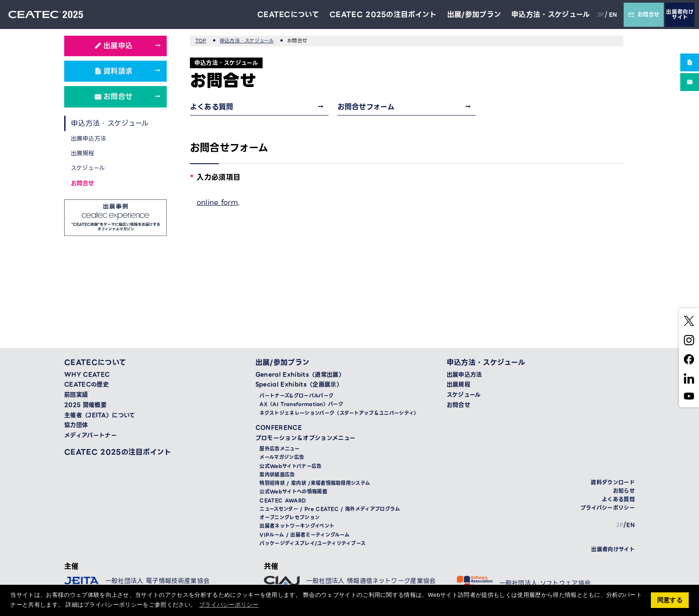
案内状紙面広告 (277, 475)
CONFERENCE (279, 428)
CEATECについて (288, 14)
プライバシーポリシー (608, 508)
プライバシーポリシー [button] (229, 605)
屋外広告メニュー (280, 449)
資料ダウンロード (613, 482)
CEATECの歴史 (86, 384)
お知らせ (624, 491)
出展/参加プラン (474, 14)
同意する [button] (670, 600)
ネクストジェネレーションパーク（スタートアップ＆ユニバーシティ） (339, 413)
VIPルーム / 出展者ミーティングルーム (304, 535)
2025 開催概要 (85, 405)
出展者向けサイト (680, 14)
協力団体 (76, 425)
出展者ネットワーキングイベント (297, 526)
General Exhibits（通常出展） (300, 375)
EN (613, 14)
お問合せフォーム (366, 107)
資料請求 (118, 71)
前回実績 (76, 395)
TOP (201, 41)
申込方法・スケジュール (551, 14)
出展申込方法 (89, 138)
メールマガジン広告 (282, 457)
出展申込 (118, 46)
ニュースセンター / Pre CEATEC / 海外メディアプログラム (330, 509)
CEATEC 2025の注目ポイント (383, 14)
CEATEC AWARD (283, 501)
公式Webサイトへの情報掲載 (293, 492)
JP (600, 14)
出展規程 (83, 153)
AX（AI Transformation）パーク (301, 404)
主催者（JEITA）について (100, 415)
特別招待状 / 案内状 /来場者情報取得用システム (315, 483)
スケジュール (88, 168)
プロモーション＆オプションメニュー (305, 438)
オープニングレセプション (290, 518)
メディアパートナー (90, 435)
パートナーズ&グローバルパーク (296, 396)
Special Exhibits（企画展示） (299, 384)
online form (218, 202)
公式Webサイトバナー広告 (290, 466)
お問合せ (644, 14)
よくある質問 (212, 107)
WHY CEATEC (87, 375)
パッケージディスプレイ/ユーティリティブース (312, 544)
